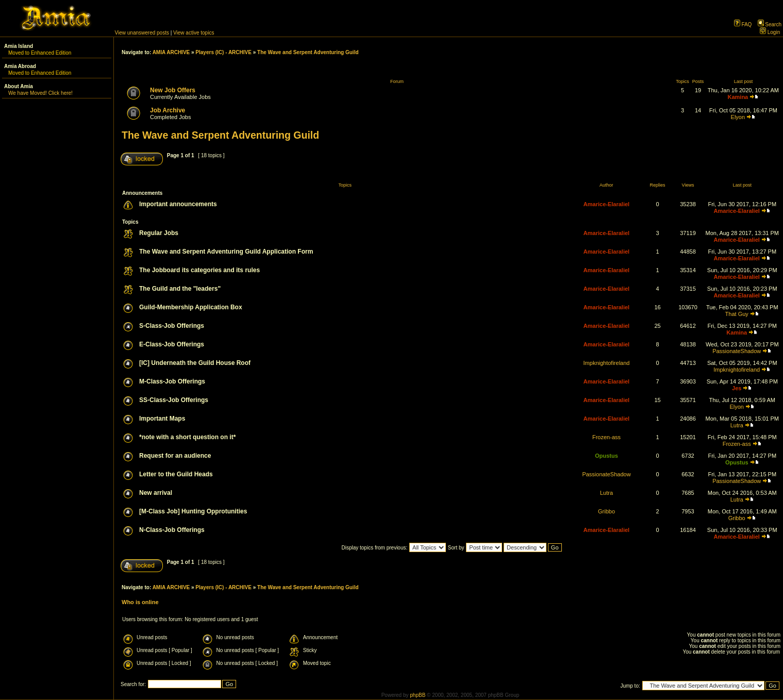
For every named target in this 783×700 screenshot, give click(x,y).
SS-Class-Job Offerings (174, 400)
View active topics (194, 33)
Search (770, 24)
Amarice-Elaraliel (606, 204)
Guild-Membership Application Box (191, 307)
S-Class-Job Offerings (172, 326)
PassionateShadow (737, 351)
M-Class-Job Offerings (172, 381)
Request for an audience (175, 456)
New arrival (156, 493)
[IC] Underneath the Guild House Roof (195, 363)
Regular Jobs (159, 233)
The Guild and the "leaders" (180, 289)
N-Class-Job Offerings (172, 530)
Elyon (738, 117)
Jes (737, 388)
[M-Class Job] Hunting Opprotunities (193, 511)
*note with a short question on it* (187, 437)
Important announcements (178, 204)
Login (770, 32)
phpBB (418, 695)
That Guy (737, 314)
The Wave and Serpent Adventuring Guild (308, 52)
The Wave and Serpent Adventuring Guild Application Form (226, 252)
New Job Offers (173, 90)
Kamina (738, 97)
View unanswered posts (142, 33)
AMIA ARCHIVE (171, 52)
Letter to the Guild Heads (176, 474)
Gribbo (606, 511)
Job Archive (168, 110)
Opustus (606, 456)
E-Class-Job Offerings (172, 344)
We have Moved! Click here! (40, 93)
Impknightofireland (607, 363)
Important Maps (162, 419)
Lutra (737, 425)
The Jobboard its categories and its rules (199, 270)
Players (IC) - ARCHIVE (223, 52)
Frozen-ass (606, 437)
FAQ (743, 24)
